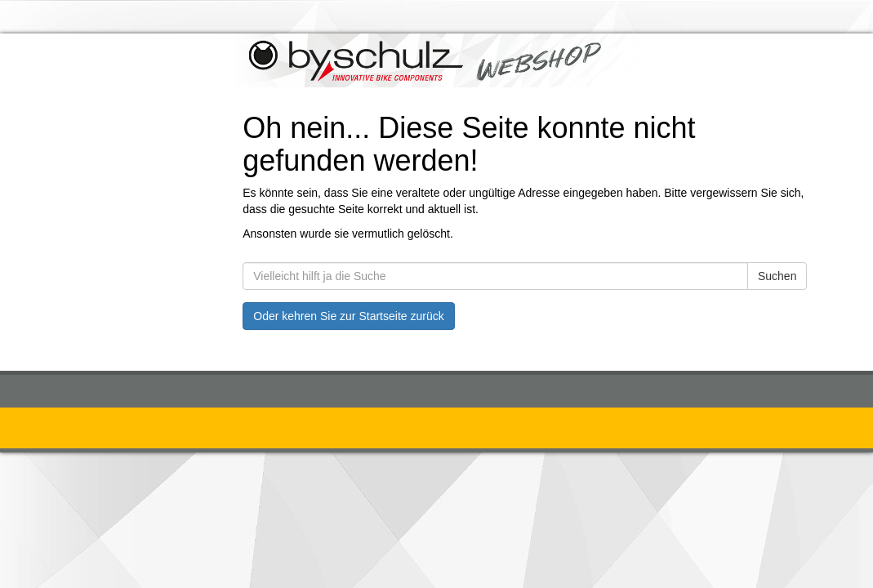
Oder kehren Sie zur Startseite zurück (348, 316)
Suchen (777, 276)
